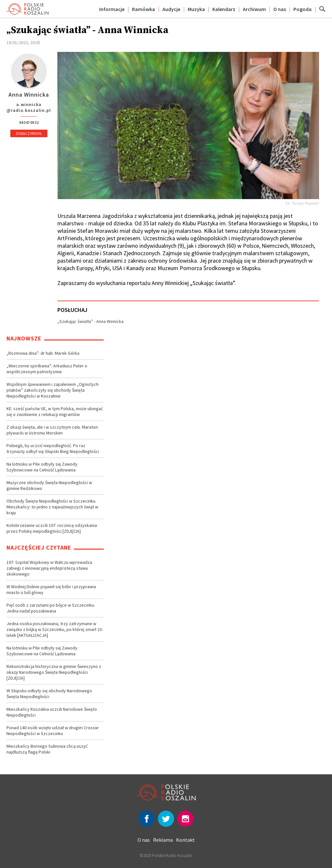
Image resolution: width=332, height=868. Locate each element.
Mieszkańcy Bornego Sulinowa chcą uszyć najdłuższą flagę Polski (47, 749)
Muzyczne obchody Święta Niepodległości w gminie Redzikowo (49, 485)
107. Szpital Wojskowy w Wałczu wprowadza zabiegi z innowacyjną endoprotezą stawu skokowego (49, 568)
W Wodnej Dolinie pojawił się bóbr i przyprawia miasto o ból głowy (51, 589)
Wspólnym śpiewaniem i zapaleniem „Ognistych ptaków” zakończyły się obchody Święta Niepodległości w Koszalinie (53, 390)
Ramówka (143, 9)
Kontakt (185, 840)
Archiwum (254, 9)
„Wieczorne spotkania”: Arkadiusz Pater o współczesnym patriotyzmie (47, 369)
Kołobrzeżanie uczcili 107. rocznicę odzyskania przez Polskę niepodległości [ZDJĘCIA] (52, 528)
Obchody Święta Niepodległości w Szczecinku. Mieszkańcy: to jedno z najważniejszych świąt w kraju (52, 507)
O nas (280, 9)
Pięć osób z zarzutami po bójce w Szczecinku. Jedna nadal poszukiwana (51, 608)
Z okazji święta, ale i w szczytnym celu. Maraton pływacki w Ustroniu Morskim (52, 430)
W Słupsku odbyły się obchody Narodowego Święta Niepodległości (49, 694)
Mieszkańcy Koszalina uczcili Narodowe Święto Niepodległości (52, 712)
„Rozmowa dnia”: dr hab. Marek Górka (43, 353)
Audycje (171, 9)
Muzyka (196, 9)
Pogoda (302, 9)
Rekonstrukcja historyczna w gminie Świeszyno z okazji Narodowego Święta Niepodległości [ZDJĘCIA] (54, 672)
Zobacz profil (29, 133)
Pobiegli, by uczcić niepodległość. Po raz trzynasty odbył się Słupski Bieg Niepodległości (53, 448)
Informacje (112, 9)
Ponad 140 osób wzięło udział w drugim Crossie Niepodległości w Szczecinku (53, 731)
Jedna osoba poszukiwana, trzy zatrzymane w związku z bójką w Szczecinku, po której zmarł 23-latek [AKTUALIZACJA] (55, 629)
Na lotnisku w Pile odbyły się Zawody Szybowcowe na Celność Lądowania (42, 467)
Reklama (163, 840)
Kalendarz (224, 9)
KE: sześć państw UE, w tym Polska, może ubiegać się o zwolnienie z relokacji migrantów (55, 411)
